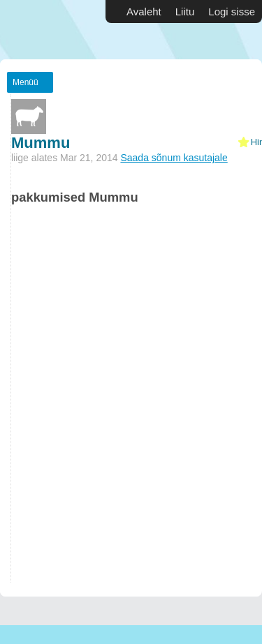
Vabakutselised (42, 30)
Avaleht (144, 12)
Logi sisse (232, 12)
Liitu (185, 12)
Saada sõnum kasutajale (174, 158)
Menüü (26, 82)
